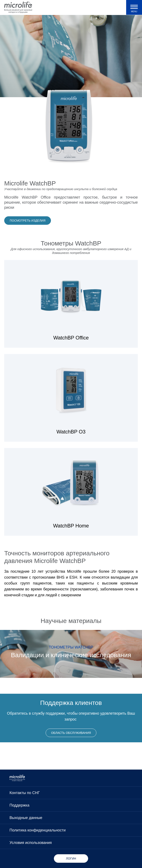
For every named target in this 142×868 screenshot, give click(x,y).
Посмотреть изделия (28, 221)
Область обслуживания (71, 733)
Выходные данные (26, 818)
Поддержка (19, 805)
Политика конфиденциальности (38, 830)
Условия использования (31, 843)
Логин (71, 858)
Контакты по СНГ (25, 793)
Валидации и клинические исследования (71, 655)
